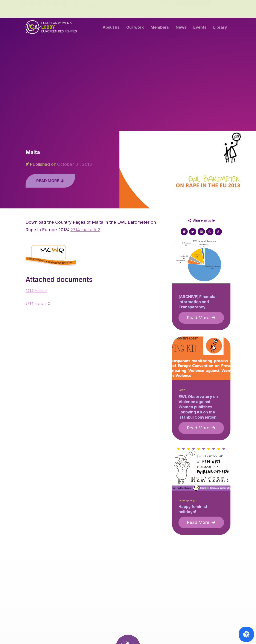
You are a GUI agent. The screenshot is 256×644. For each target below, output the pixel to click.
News (181, 28)
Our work (135, 28)
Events (200, 28)
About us (111, 28)
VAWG (182, 390)
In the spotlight (187, 501)
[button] (184, 232)
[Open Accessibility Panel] (246, 634)
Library (220, 28)
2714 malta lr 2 (85, 230)
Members (160, 28)
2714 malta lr (36, 291)
